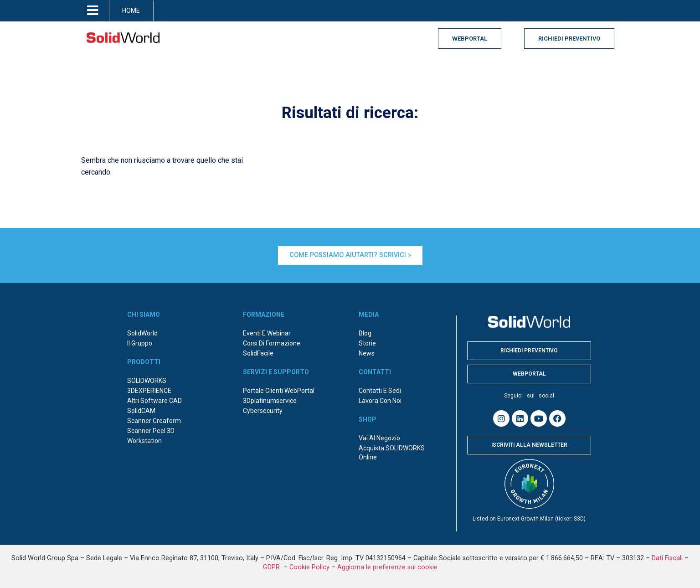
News (367, 353)
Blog (365, 333)
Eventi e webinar (267, 333)
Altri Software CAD (154, 401)
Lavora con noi (380, 401)
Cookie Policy (309, 567)
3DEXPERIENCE (149, 391)
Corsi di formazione (272, 343)
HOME (131, 10)
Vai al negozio (379, 438)
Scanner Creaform (154, 421)
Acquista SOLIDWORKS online (392, 453)
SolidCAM (141, 411)
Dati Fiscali (667, 558)
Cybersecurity (263, 411)
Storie (367, 343)
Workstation (144, 441)
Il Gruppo (140, 343)
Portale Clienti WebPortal (279, 391)
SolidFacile (258, 353)
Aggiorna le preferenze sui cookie (387, 567)
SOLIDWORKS (147, 381)
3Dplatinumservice (270, 401)
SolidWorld (142, 333)
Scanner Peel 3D (151, 431)
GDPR (272, 567)
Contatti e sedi (380, 391)
